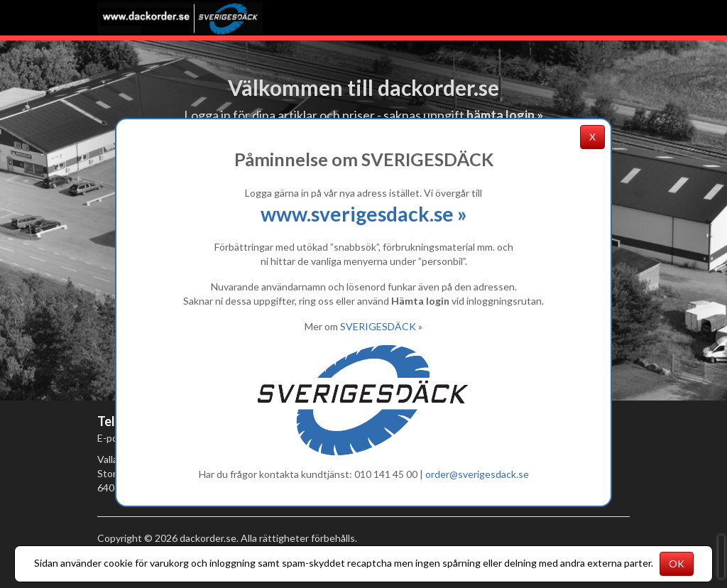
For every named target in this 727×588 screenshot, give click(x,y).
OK (677, 563)
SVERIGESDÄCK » (381, 326)
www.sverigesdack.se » (364, 214)
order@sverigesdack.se (477, 474)
